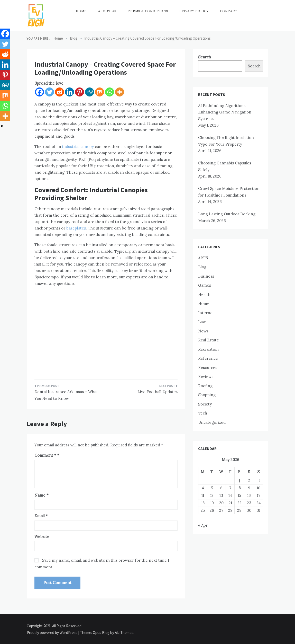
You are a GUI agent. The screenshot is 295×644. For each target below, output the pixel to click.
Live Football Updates (158, 392)
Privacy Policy (194, 11)
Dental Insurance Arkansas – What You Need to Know (66, 395)
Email (41, 516)
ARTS (203, 258)
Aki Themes (124, 633)
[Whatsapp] (110, 92)
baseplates (76, 228)
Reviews (206, 377)
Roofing (205, 386)
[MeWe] (90, 92)
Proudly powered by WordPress (52, 633)
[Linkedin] (70, 92)
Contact (229, 11)
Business (206, 276)
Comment (45, 455)
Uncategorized (212, 422)
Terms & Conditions (148, 11)
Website (42, 537)
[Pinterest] (80, 92)
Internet (206, 313)
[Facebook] (39, 92)
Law (202, 322)
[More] (120, 92)
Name (42, 495)
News (203, 331)
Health (204, 294)
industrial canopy (78, 147)
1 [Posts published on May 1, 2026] (239, 480)
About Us (107, 11)
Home (81, 11)
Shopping (207, 395)
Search (205, 57)
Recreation (208, 349)
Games (205, 285)
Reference (208, 358)
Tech (203, 413)
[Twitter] (49, 92)
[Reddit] (59, 92)
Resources (208, 368)
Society (205, 404)
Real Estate (209, 340)
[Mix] (100, 92)
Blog (202, 267)
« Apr (203, 525)
